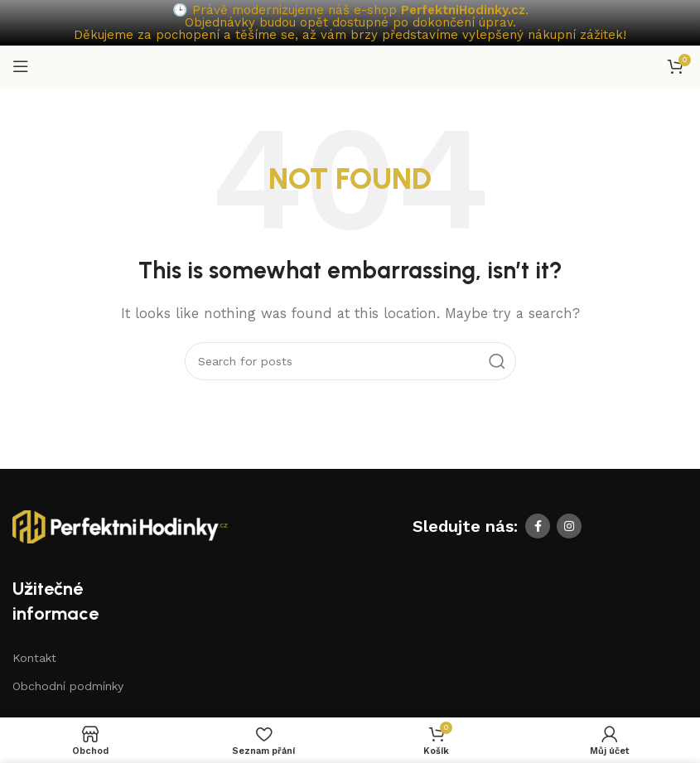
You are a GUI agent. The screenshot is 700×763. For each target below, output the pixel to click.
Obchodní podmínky (68, 686)
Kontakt (34, 658)
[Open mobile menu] (21, 66)
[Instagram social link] (569, 526)
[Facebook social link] (538, 526)
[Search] (350, 361)
